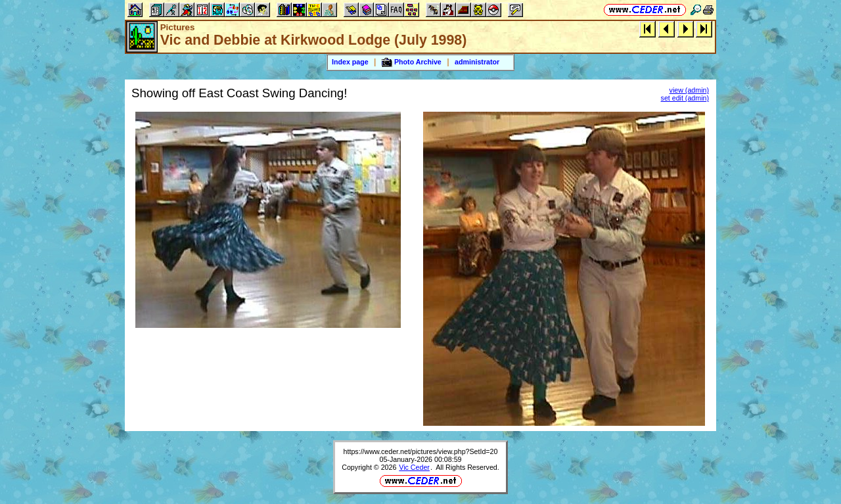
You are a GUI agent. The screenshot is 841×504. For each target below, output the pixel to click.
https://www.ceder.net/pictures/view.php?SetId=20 (421, 451)
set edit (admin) (685, 98)
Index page (350, 62)
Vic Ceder (414, 467)
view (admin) (689, 90)
